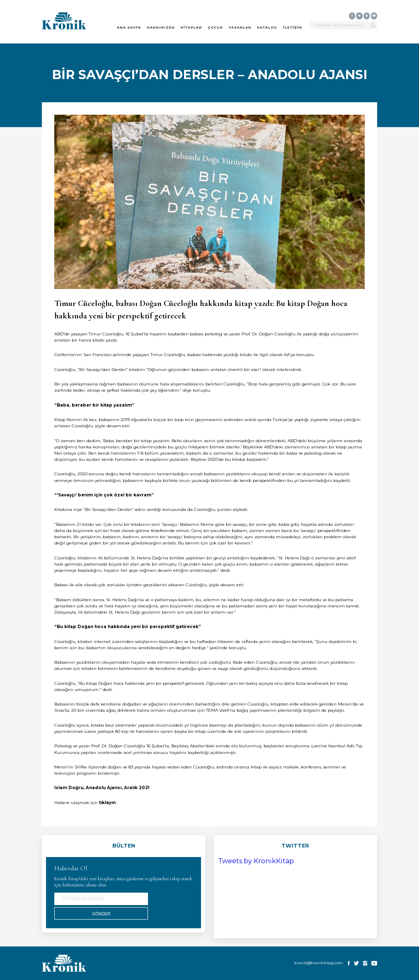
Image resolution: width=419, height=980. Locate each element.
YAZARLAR (240, 27)
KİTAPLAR (191, 27)
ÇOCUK (215, 27)
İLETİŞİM (293, 27)
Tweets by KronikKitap (256, 861)
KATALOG (267, 27)
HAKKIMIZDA (161, 27)
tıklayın (107, 803)
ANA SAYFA (129, 27)
